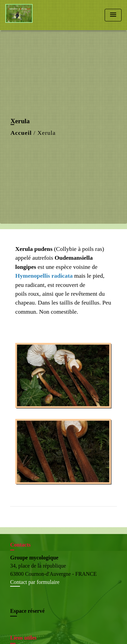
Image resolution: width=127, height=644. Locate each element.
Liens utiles (23, 638)
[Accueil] (31, 15)
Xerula (46, 133)
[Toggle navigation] (113, 15)
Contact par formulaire (35, 582)
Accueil (21, 133)
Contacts (20, 545)
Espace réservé (27, 611)
